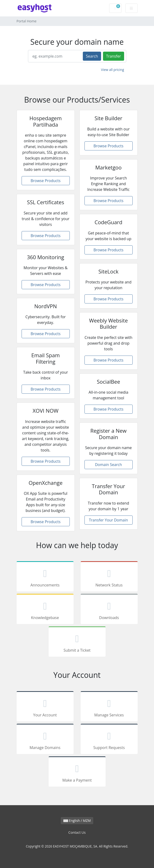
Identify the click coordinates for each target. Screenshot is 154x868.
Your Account (45, 707)
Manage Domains (45, 740)
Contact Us (77, 832)
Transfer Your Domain (109, 520)
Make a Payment (77, 772)
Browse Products (46, 181)
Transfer (114, 56)
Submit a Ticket (77, 642)
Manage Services (109, 707)
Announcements (45, 577)
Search (92, 56)
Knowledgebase (45, 610)
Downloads (109, 610)
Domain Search (108, 465)
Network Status (109, 577)
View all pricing (113, 70)
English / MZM (77, 821)
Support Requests (109, 740)
